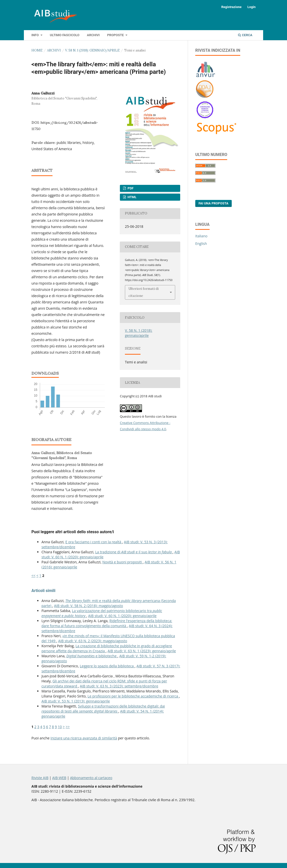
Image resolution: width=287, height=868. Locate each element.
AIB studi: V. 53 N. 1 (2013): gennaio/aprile (76, 701)
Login (251, 7)
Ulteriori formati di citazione (143, 292)
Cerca (245, 35)
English (201, 243)
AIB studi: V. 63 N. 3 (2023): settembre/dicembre (119, 686)
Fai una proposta (213, 203)
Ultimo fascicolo (65, 35)
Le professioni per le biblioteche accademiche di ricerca (133, 696)
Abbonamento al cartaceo (91, 778)
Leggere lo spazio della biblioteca (107, 666)
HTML (132, 197)
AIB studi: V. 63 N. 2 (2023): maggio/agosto (93, 641)
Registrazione (231, 7)
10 (60, 727)
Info (35, 35)
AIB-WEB (59, 778)
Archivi (93, 35)
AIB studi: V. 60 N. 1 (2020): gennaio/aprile (122, 616)
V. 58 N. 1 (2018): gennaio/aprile (92, 50)
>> (68, 727)
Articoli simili (43, 591)
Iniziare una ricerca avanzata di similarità (84, 738)
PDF (130, 188)
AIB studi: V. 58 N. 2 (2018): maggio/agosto (88, 606)
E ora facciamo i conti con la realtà (94, 542)
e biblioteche (92, 656)
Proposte (116, 35)
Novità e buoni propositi (123, 562)
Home (37, 50)
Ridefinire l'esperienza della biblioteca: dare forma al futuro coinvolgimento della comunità (107, 623)
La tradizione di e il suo (134, 552)
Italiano (201, 236)
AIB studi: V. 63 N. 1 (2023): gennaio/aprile (142, 651)
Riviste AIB (40, 778)
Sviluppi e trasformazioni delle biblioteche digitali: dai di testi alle (103, 709)
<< (33, 576)
